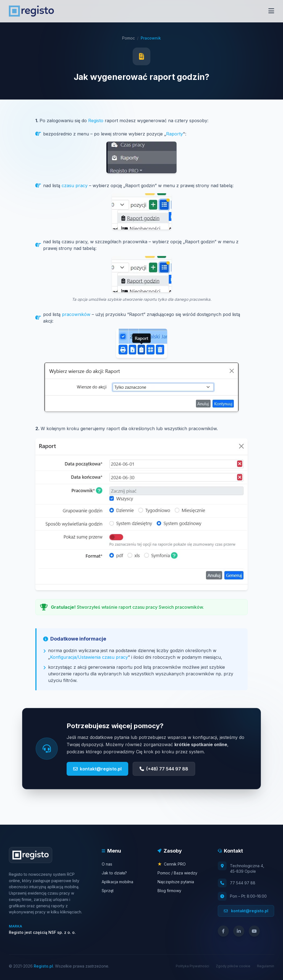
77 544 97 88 (243, 883)
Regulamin (266, 966)
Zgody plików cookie (233, 966)
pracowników (76, 314)
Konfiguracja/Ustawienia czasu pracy (89, 657)
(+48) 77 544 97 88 (164, 769)
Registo (96, 121)
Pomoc (129, 38)
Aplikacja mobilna (117, 882)
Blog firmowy (169, 891)
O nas (107, 864)
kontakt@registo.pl (97, 769)
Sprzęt (108, 891)
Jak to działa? (114, 873)
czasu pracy (75, 185)
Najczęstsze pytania (176, 882)
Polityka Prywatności (192, 966)
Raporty (175, 134)
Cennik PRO (172, 864)
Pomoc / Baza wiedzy (177, 873)
